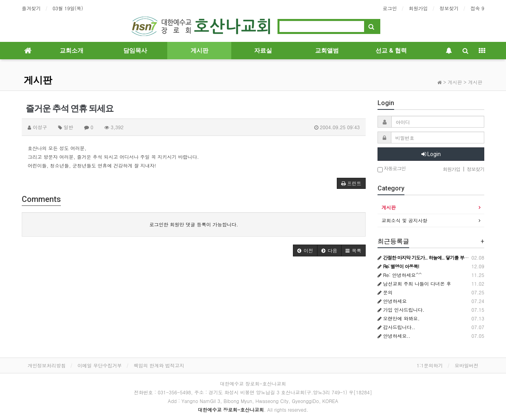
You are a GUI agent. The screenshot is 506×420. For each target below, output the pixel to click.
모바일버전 (466, 365)
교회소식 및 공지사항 (404, 220)
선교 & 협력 (391, 51)
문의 (385, 292)
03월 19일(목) (68, 8)
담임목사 (135, 51)
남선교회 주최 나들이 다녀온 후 (414, 283)
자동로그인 (392, 169)
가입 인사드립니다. (401, 310)
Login (431, 154)
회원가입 (418, 8)
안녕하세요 (392, 301)
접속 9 (477, 8)
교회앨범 (327, 51)
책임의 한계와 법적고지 (159, 365)
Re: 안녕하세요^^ (400, 275)
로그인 (390, 8)
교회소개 (72, 51)
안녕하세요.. (394, 336)
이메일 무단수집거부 (100, 365)
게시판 (199, 51)
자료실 (263, 51)
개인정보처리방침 (47, 365)
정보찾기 (449, 8)
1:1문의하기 (430, 365)
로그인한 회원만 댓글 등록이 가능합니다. (194, 224)
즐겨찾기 (31, 8)
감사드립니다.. (396, 327)
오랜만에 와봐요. (399, 318)
